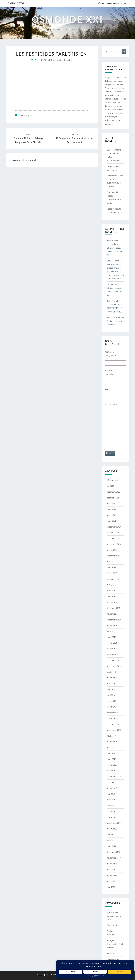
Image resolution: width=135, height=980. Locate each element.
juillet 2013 (112, 742)
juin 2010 (111, 869)
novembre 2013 (114, 718)
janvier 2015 (112, 649)
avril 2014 (111, 695)
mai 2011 (111, 834)
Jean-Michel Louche (61, 60)
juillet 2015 (112, 625)
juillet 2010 (112, 864)
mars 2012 (111, 800)
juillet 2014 (112, 678)
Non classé (112, 953)
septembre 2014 (114, 666)
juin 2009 (111, 881)
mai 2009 (111, 887)
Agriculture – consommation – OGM (114, 916)
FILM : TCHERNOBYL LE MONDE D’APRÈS (115, 308)
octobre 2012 (113, 782)
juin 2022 (111, 503)
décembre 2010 (114, 852)
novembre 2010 (114, 858)
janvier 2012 (112, 811)
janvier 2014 (112, 707)
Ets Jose (111, 261)
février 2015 (112, 643)
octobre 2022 (113, 498)
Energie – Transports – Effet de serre (115, 944)
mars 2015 (111, 637)
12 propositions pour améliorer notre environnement (75, 138)
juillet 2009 (112, 875)
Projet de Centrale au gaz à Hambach (115, 321)
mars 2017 (111, 567)
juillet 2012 (112, 788)
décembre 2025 (114, 480)
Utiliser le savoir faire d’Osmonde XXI (114, 251)
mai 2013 (111, 753)
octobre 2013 (113, 724)
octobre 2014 (113, 660)
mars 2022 (111, 509)
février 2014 (112, 701)
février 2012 (112, 806)
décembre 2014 (114, 655)
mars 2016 (111, 596)
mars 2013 (111, 759)
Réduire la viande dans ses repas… (113, 3)
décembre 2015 (114, 608)
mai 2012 (111, 794)
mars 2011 (111, 846)
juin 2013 (111, 747)
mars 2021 (111, 521)
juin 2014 (111, 684)
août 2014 (111, 672)
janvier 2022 (112, 515)
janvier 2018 (112, 550)
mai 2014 (111, 689)
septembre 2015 (114, 620)
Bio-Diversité (113, 925)
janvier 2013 (112, 771)
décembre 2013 (114, 713)
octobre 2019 (113, 533)
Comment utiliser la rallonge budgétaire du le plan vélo (29, 138)
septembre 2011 (114, 823)
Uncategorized (26, 115)
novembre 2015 (114, 614)
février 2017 (112, 573)
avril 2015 (111, 631)
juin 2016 (111, 585)
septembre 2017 (114, 556)
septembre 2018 (114, 544)
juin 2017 (111, 562)
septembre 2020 (114, 527)
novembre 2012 (114, 777)
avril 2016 (111, 591)
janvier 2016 (112, 602)
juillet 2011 (112, 829)
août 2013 (111, 736)
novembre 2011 (114, 817)
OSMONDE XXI (16, 3)
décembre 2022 (114, 492)
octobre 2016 (113, 579)
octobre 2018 (113, 538)
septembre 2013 (114, 730)
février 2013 (112, 765)
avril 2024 (111, 486)
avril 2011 (111, 840)
